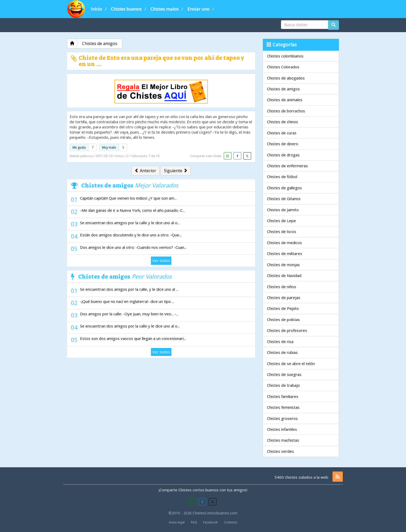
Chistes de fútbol (282, 177)
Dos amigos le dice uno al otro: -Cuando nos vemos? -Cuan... (133, 247)
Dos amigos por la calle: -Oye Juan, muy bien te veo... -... (129, 314)
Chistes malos (165, 9)
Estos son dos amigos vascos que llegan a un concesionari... (133, 338)
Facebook (211, 522)
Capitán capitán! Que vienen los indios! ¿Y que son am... (128, 198)
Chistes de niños (282, 287)
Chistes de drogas (283, 155)
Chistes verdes (280, 451)
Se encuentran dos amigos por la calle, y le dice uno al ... (129, 289)
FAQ (194, 522)
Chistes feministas (283, 407)
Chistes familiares (283, 396)
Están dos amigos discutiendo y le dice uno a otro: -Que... (131, 235)
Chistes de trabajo (283, 385)
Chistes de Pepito (283, 308)
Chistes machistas (283, 440)
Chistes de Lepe (281, 221)
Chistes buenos (126, 9)
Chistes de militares (285, 253)
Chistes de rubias (282, 352)
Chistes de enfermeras (287, 166)
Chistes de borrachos (286, 111)
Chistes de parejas (284, 297)
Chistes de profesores (287, 330)
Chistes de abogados (286, 78)
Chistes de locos (282, 231)
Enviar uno (198, 9)
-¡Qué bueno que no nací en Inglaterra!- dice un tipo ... (127, 301)
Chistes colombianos (285, 56)
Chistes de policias (283, 319)
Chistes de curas (282, 133)
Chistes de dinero (283, 144)
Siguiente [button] (176, 171)
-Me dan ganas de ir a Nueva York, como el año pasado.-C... (132, 210)
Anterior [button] (145, 171)
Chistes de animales (285, 100)
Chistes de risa (280, 341)
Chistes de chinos (282, 122)
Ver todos (161, 260)
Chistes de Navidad (284, 275)
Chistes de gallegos (284, 188)
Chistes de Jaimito (283, 210)
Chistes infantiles (282, 429)
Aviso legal (177, 522)
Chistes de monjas (283, 265)
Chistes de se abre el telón (291, 363)
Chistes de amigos (283, 89)
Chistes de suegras (284, 374)
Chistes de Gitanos (284, 199)
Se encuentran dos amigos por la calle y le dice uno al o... (130, 223)
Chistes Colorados (283, 67)
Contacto (231, 522)
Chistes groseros (282, 418)
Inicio (96, 9)
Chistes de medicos (284, 243)
